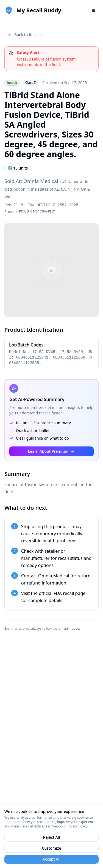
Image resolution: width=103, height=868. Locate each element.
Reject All (51, 837)
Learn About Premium (51, 451)
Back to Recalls (25, 35)
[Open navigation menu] (94, 10)
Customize (51, 848)
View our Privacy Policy (70, 826)
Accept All (51, 859)
